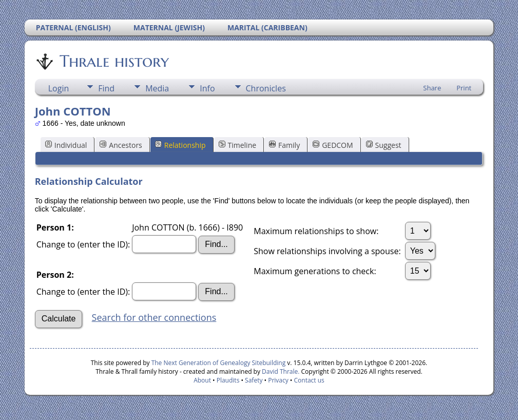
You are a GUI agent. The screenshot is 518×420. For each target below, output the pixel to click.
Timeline (238, 145)
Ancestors (121, 145)
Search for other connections (154, 317)
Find (106, 88)
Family (284, 145)
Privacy (278, 380)
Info (207, 88)
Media (157, 88)
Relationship (180, 145)
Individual (66, 145)
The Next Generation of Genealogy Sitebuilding (219, 363)
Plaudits (228, 380)
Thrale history (113, 61)
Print (464, 88)
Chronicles (266, 88)
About (202, 380)
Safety (254, 380)
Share (432, 88)
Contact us (309, 380)
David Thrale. (280, 371)
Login (59, 88)
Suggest (384, 145)
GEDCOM (333, 145)
